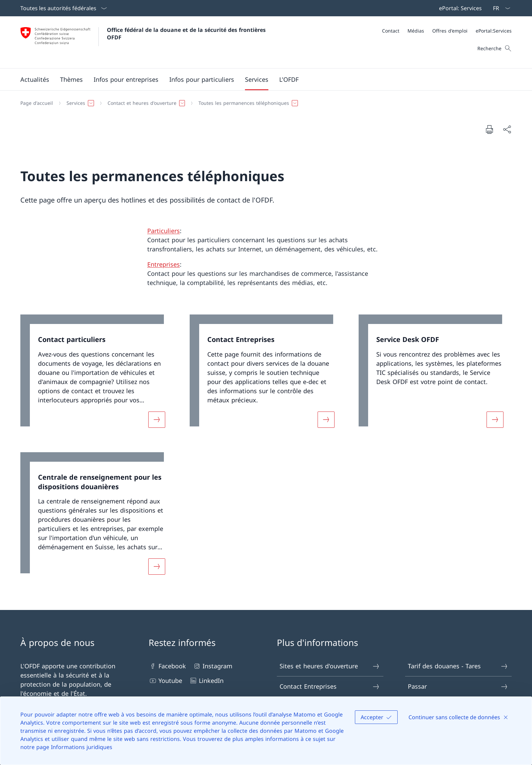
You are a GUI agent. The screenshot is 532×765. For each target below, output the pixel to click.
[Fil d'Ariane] (263, 103)
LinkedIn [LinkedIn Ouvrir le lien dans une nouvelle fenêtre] (206, 681)
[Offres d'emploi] (450, 31)
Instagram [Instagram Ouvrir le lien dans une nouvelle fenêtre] (213, 666)
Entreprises (164, 264)
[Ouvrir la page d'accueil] (144, 42)
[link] (97, 375)
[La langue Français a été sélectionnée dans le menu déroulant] (499, 8)
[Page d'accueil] (37, 103)
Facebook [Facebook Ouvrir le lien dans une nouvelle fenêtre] (167, 666)
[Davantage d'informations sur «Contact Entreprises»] (326, 420)
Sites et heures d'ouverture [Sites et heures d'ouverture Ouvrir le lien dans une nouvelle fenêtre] (330, 666)
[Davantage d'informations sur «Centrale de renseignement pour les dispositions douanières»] (157, 567)
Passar (458, 686)
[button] (35, 79)
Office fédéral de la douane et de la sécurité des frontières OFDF (187, 34)
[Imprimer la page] (489, 129)
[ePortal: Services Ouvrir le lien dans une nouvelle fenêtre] (459, 8)
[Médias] (416, 31)
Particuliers (164, 231)
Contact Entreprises (330, 686)
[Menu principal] (261, 79)
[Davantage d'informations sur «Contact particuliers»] (157, 420)
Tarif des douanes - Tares (458, 666)
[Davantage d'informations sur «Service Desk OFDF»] (495, 420)
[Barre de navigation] (459, 8)
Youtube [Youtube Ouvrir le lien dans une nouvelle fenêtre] (165, 681)
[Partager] (507, 129)
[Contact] (391, 31)
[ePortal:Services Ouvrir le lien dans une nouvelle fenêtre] (494, 31)
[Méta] (447, 31)
